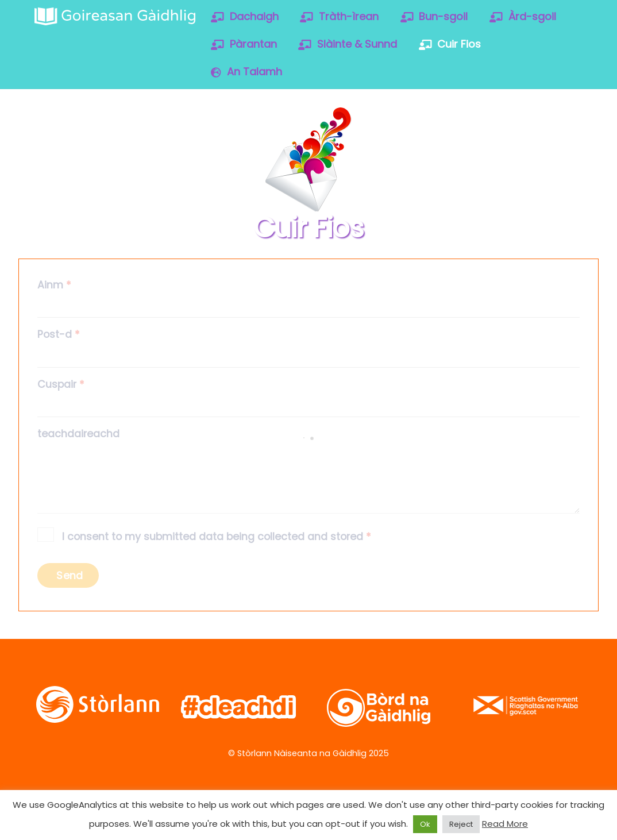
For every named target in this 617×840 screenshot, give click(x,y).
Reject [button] (461, 824)
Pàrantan (244, 44)
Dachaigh (245, 16)
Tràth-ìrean (339, 16)
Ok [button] (425, 824)
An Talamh (246, 72)
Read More (505, 824)
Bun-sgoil (434, 16)
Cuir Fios (450, 44)
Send (70, 576)
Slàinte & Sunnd (348, 44)
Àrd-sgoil (523, 16)
